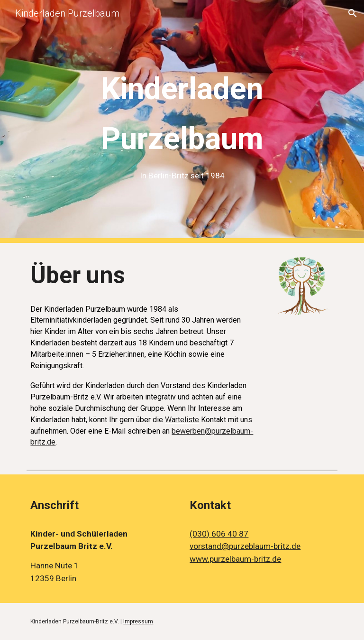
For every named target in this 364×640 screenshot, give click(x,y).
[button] (353, 13)
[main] (182, 121)
